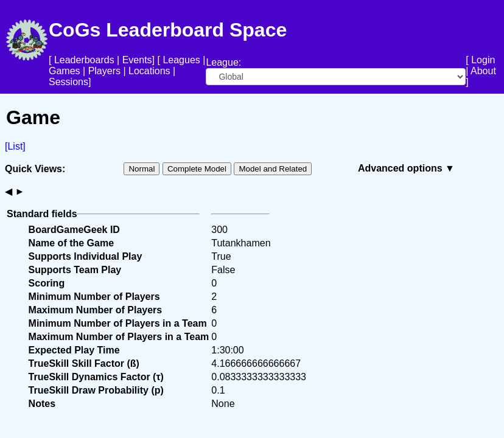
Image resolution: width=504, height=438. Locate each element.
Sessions (68, 82)
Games (65, 71)
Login (483, 60)
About (483, 71)
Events (137, 60)
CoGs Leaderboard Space (168, 30)
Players (104, 71)
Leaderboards (84, 60)
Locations (149, 71)
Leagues (181, 60)
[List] (15, 146)
